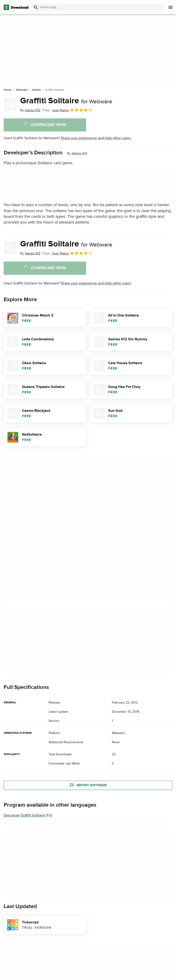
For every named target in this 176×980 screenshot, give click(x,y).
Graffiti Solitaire (66, 101)
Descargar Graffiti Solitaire (24, 815)
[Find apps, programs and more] (98, 7)
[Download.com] (16, 7)
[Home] (7, 90)
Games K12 (80, 153)
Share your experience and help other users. (96, 138)
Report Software (88, 785)
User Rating (72, 110)
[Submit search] (36, 7)
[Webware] (22, 90)
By (30, 110)
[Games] (36, 90)
